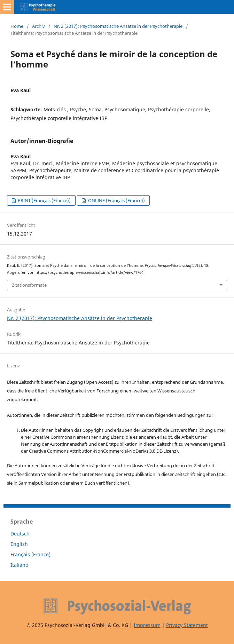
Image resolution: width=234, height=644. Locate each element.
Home (17, 26)
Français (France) (30, 554)
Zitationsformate (29, 285)
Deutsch (20, 534)
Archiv (38, 26)
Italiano (19, 565)
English (19, 544)
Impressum (147, 625)
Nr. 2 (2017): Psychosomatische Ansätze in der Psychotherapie (118, 26)
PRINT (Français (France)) (44, 200)
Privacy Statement (187, 625)
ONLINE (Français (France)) (116, 200)
